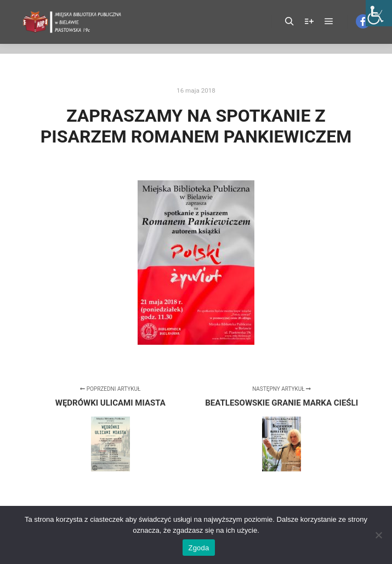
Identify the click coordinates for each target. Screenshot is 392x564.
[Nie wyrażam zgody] (378, 535)
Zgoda (198, 548)
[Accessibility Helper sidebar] (379, 13)
